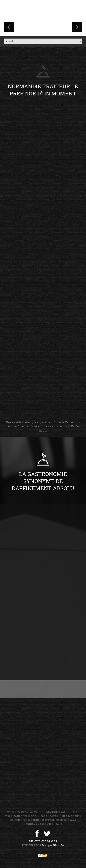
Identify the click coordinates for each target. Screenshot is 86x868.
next (77, 27)
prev (9, 27)
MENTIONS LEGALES (43, 841)
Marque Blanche (53, 845)
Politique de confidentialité (43, 824)
